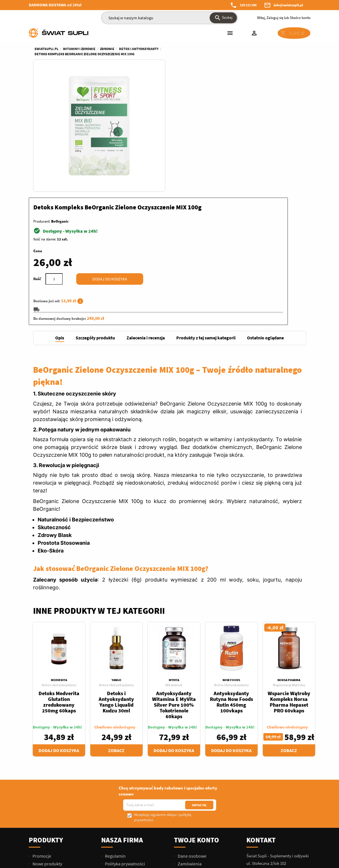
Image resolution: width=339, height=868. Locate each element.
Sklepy (111, 827)
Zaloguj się (275, 18)
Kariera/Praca (118, 788)
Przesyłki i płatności (123, 757)
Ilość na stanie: (186, 113)
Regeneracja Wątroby (289, 563)
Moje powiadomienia (198, 781)
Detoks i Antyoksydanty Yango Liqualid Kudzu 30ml (116, 580)
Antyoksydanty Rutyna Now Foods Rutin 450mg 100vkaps (231, 580)
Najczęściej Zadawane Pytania (133, 773)
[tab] (60, 216)
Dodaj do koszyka (251, 153)
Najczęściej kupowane (53, 750)
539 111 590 (248, 5)
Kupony (185, 773)
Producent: (183, 96)
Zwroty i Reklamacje (124, 765)
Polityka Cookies (120, 804)
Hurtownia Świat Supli (126, 796)
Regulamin (115, 734)
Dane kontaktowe (121, 812)
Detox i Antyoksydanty (59, 563)
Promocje (41, 734)
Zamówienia (189, 742)
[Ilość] (195, 153)
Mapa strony (116, 819)
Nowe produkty (47, 742)
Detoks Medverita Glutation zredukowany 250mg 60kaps (59, 580)
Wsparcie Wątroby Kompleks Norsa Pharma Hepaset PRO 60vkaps (289, 580)
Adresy (184, 765)
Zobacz (116, 628)
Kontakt (261, 718)
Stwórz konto (300, 18)
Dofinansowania (120, 781)
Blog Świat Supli (120, 835)
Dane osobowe (192, 734)
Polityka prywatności (125, 742)
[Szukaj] (169, 18)
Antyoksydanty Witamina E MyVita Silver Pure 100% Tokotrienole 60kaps (174, 583)
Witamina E (174, 563)
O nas (110, 750)
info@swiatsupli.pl (288, 5)
